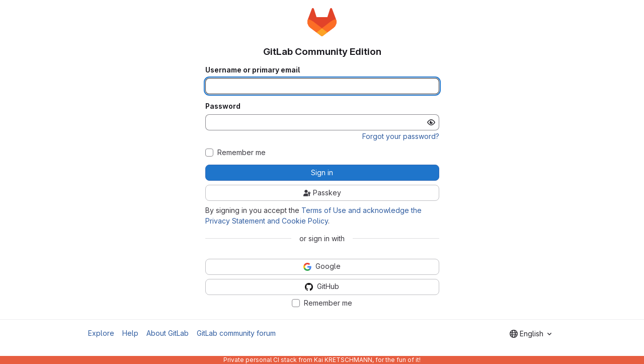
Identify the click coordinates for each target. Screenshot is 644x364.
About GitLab (168, 333)
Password (223, 106)
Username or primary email (253, 70)
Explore (101, 333)
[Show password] (431, 122)
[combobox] (531, 334)
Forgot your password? (401, 136)
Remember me (242, 153)
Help (130, 333)
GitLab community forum (236, 333)
